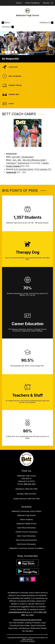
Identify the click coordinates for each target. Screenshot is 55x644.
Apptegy (32, 641)
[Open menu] (6, 23)
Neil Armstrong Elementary (26, 540)
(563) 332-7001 (29, 484)
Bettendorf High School (27, 515)
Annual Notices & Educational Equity (27, 620)
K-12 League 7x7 (43, 169)
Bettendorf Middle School (27, 524)
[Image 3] (9, 52)
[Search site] (52, 3)
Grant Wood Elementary (26, 528)
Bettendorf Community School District (27, 511)
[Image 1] (3, 52)
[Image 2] (6, 52)
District (19, 3)
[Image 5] (16, 52)
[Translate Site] (46, 23)
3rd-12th (16, 157)
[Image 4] (13, 52)
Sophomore (24, 163)
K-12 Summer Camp (24, 169)
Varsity (45, 163)
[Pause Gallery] (51, 52)
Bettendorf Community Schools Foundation (26, 548)
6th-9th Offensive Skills (34, 160)
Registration (28, 157)
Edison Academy (27, 519)
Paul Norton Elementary (26, 544)
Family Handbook (32, 3)
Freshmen (11, 163)
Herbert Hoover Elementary (27, 532)
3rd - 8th (17, 160)
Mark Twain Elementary (26, 536)
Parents (46, 3)
